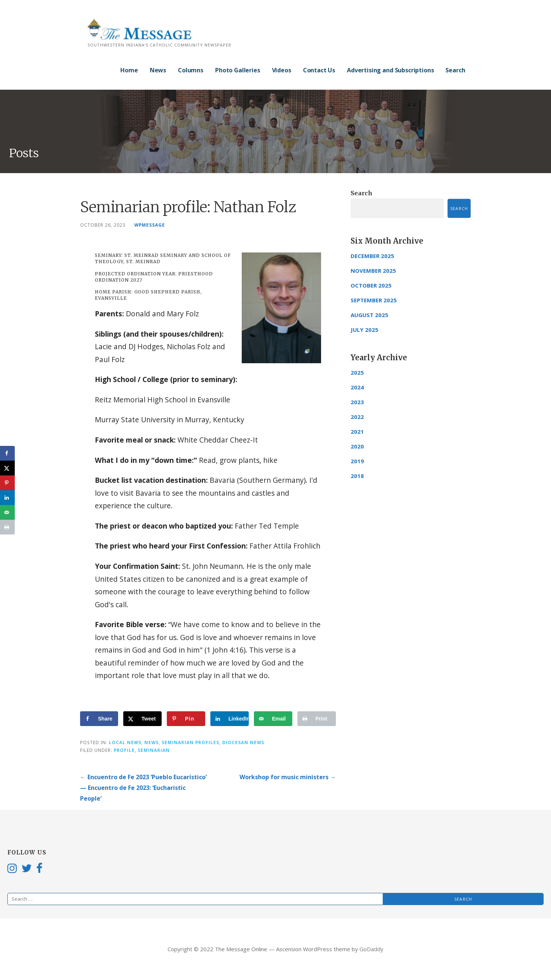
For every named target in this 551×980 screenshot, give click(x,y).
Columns (191, 70)
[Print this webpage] (317, 719)
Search (455, 70)
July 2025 (364, 330)
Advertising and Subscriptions (390, 70)
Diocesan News (243, 742)
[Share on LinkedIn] (230, 719)
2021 (357, 431)
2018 (357, 476)
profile (124, 750)
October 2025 (371, 285)
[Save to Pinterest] (186, 719)
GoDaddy (371, 949)
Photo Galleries (238, 70)
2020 (357, 446)
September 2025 (374, 300)
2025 (357, 372)
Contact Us (319, 70)
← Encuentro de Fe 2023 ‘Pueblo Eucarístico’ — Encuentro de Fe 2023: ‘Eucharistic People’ (143, 788)
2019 (357, 461)
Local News (125, 742)
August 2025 (369, 315)
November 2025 (373, 271)
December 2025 (372, 256)
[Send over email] (273, 719)
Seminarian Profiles (190, 742)
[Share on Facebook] (99, 719)
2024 (357, 387)
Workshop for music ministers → (288, 777)
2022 (357, 417)
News (158, 70)
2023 (357, 402)
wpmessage (150, 225)
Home (129, 70)
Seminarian (154, 750)
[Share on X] (142, 719)
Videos (282, 70)
